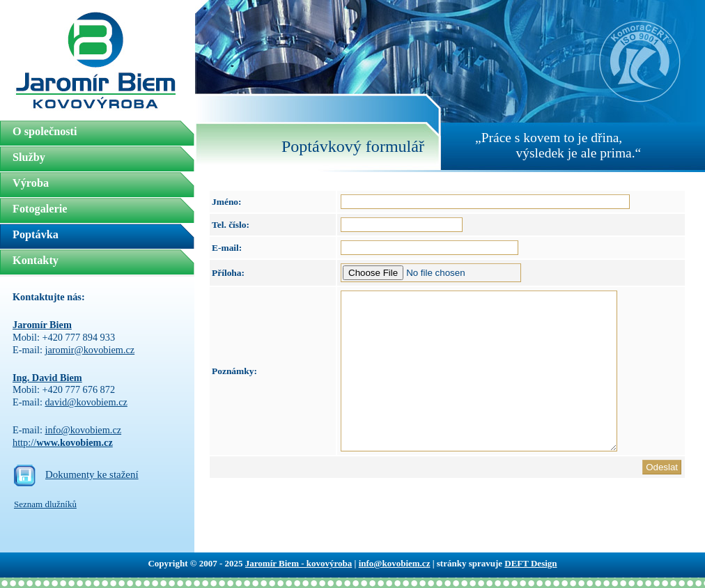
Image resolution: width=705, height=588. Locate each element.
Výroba (31, 183)
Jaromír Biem (42, 325)
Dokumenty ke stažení (92, 474)
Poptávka (36, 235)
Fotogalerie (40, 209)
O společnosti (45, 132)
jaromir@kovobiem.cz (90, 350)
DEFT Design (530, 563)
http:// (63, 442)
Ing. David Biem (47, 378)
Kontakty (36, 261)
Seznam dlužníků (45, 504)
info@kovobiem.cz (83, 430)
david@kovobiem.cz (86, 402)
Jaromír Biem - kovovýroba (299, 563)
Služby (29, 157)
